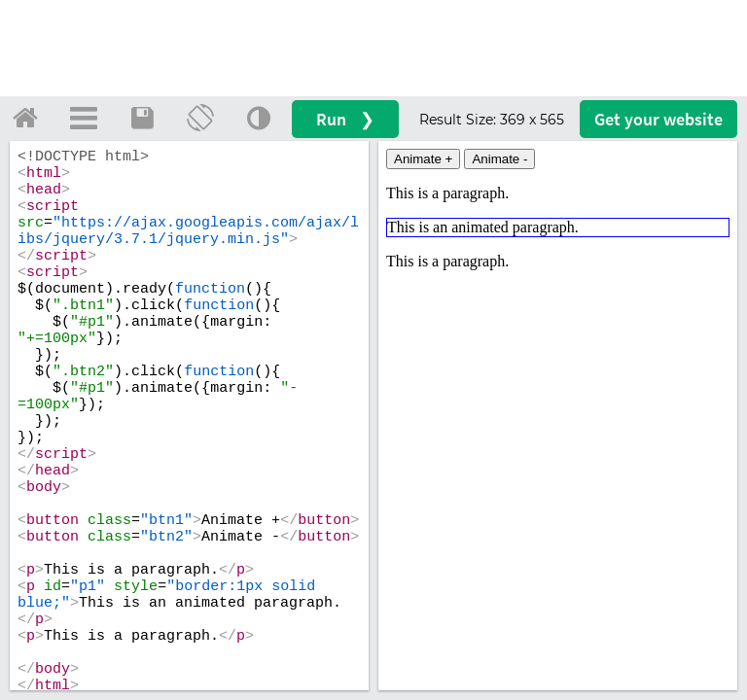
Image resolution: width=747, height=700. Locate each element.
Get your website (658, 119)
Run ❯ (345, 119)
